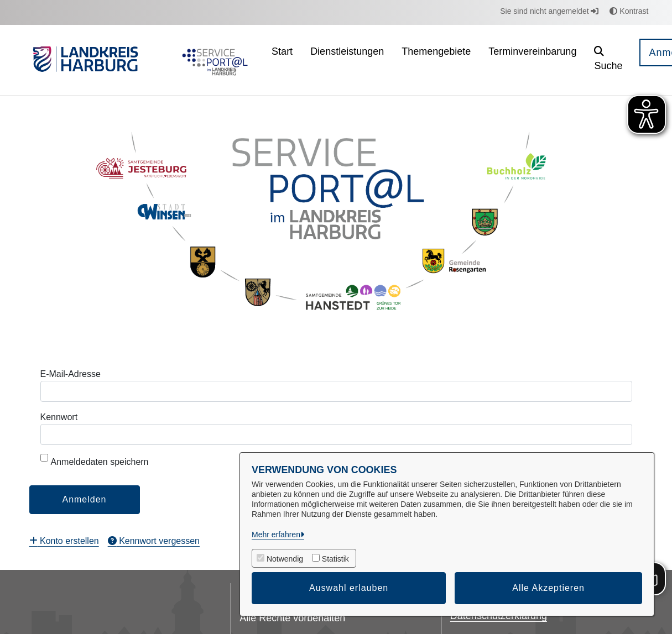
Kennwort (59, 417)
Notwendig (285, 559)
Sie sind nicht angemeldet (549, 11)
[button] (608, 60)
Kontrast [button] (629, 11)
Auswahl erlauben (349, 588)
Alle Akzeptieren (548, 588)
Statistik (335, 559)
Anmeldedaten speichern (95, 460)
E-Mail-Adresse (71, 374)
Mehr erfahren (276, 535)
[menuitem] (282, 60)
